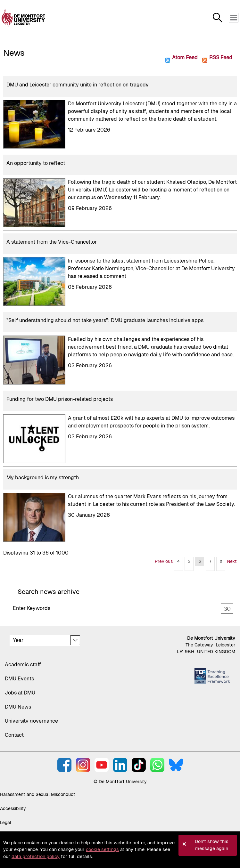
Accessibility (13, 808)
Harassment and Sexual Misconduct (38, 794)
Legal (6, 823)
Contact (14, 735)
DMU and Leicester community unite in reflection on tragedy (78, 85)
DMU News (18, 707)
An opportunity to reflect (36, 163)
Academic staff (23, 665)
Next (232, 561)
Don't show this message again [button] (212, 845)
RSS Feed (221, 57)
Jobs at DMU (20, 693)
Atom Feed (185, 57)
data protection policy (36, 856)
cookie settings (102, 849)
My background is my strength (43, 478)
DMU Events (19, 679)
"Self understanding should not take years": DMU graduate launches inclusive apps (105, 320)
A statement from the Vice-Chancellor (52, 242)
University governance (31, 721)
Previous (164, 561)
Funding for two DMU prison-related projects (60, 399)
